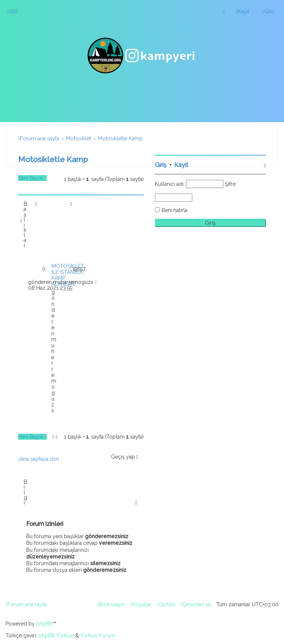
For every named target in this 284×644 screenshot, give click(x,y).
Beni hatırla (175, 210)
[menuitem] (13, 11)
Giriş (161, 165)
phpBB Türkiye (56, 635)
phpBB (44, 624)
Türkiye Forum (98, 635)
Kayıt (181, 165)
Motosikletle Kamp (53, 159)
